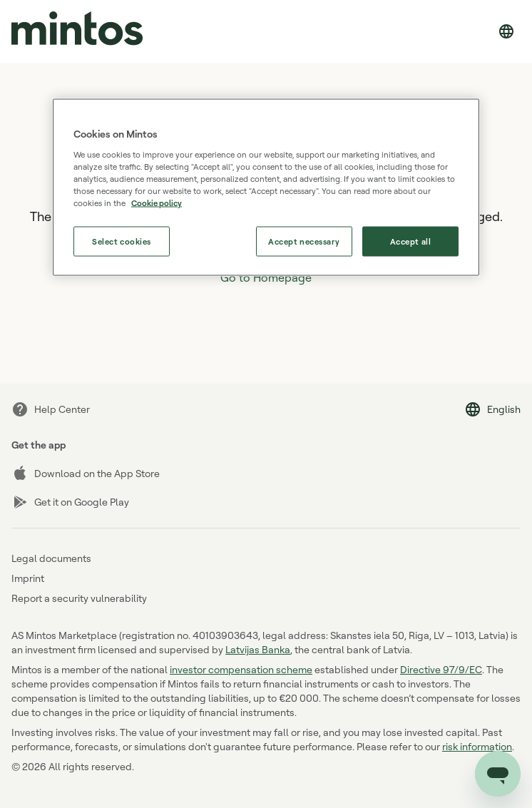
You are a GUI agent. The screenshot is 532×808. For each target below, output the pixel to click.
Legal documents (51, 558)
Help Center (51, 409)
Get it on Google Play (70, 502)
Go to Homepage (266, 277)
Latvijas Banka (258, 649)
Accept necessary (304, 241)
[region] (266, 187)
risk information (477, 746)
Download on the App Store (86, 474)
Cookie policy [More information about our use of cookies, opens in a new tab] (157, 202)
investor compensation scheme (241, 669)
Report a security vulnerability (79, 598)
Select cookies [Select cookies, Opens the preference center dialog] (122, 241)
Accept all (411, 241)
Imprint (28, 578)
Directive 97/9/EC (441, 669)
